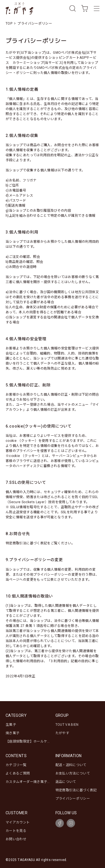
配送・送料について (71, 765)
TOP (9, 24)
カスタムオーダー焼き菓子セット (32, 782)
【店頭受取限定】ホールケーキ (32, 741)
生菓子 (11, 725)
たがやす (62, 733)
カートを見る (16, 831)
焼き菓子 (12, 733)
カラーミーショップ (28, 63)
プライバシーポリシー (73, 799)
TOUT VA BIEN (67, 725)
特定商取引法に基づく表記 (76, 790)
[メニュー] (97, 8)
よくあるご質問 (18, 773)
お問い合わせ (16, 839)
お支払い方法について (73, 773)
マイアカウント (18, 822)
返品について (66, 782)
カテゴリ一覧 (16, 765)
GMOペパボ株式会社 (69, 53)
